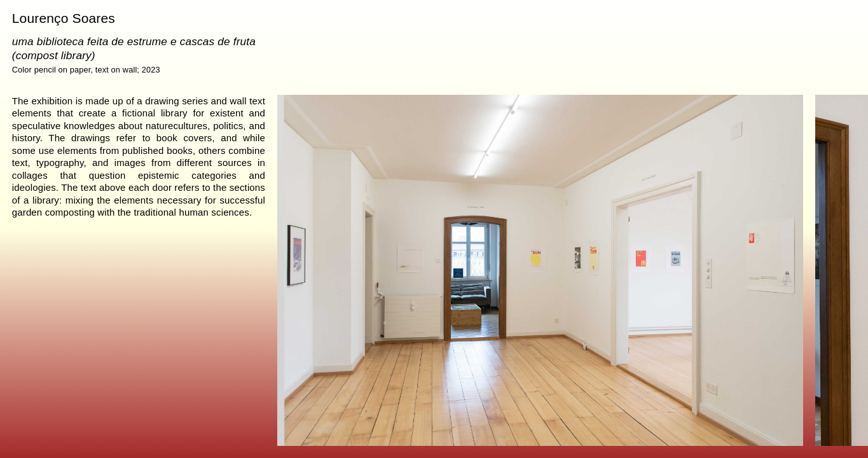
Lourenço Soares (64, 18)
